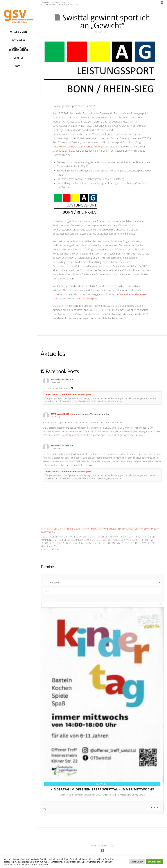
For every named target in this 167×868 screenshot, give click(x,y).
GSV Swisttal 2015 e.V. (62, 379)
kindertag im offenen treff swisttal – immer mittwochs (102, 789)
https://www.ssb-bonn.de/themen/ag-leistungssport (81, 147)
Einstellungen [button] (137, 862)
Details (154, 807)
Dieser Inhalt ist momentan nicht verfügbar (68, 395)
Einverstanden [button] (155, 862)
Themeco (109, 851)
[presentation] (43, 604)
